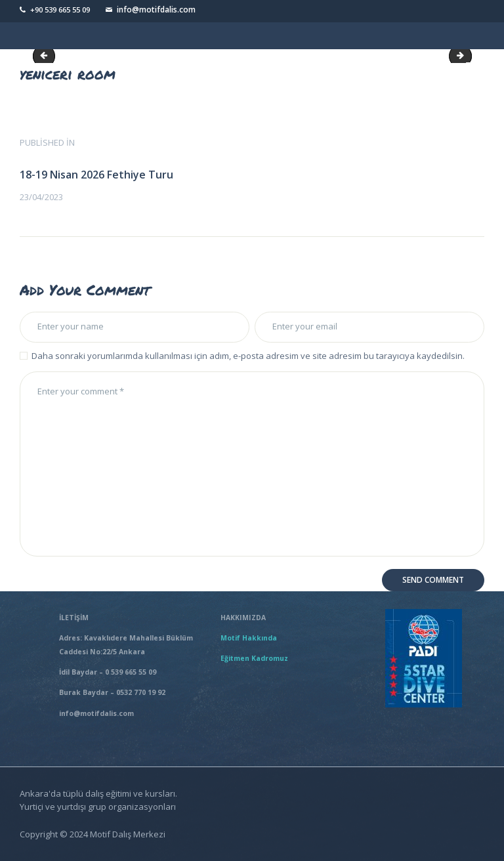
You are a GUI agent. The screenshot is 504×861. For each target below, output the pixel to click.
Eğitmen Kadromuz (254, 658)
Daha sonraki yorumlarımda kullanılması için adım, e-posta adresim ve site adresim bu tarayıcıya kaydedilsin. (248, 356)
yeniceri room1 (467, 56)
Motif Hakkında (251, 638)
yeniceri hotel (47, 56)
